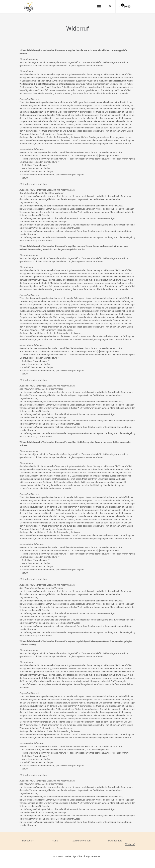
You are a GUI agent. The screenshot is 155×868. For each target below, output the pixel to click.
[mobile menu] (99, 7)
